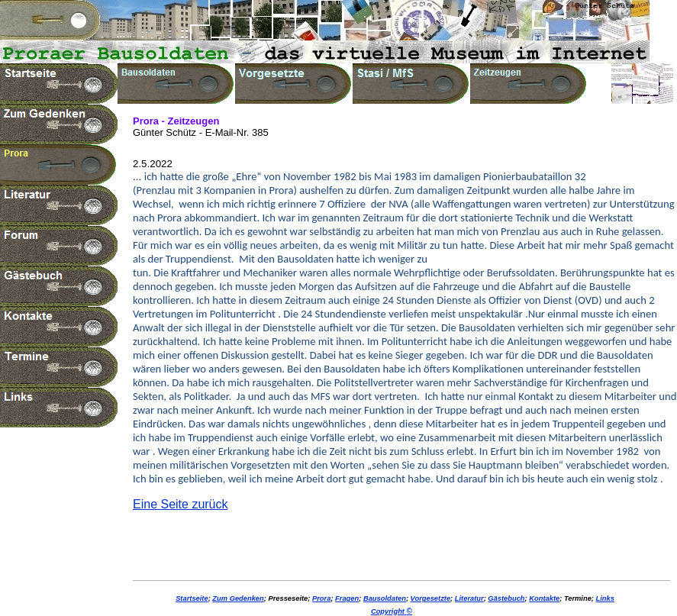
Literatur (469, 598)
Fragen (347, 598)
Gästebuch (506, 598)
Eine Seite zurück (181, 504)
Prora (321, 598)
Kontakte (544, 598)
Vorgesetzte (431, 598)
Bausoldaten (385, 598)
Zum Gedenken (238, 598)
